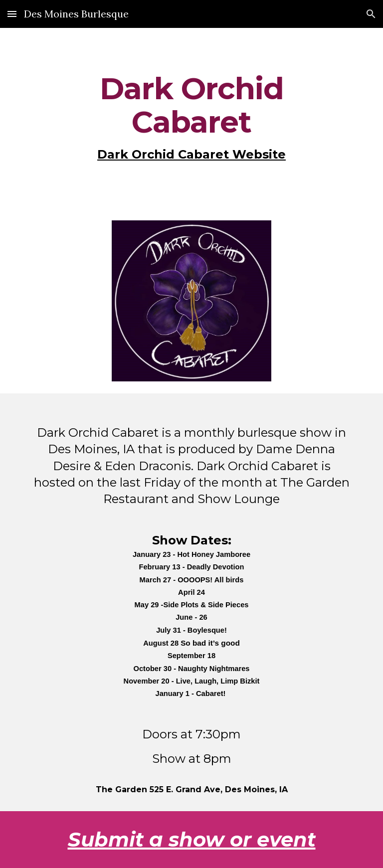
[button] (12, 14)
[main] (191, 118)
